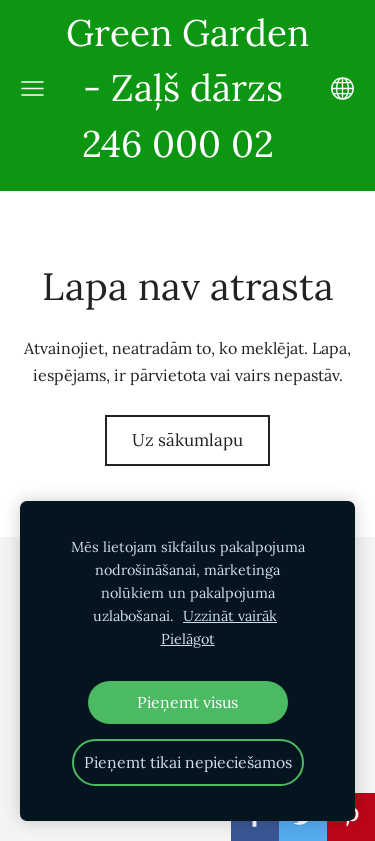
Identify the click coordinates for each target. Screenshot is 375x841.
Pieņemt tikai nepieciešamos (188, 762)
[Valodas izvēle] (342, 88)
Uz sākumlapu (187, 440)
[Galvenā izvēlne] (32, 88)
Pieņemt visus (187, 702)
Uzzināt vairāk (230, 616)
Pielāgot (188, 639)
